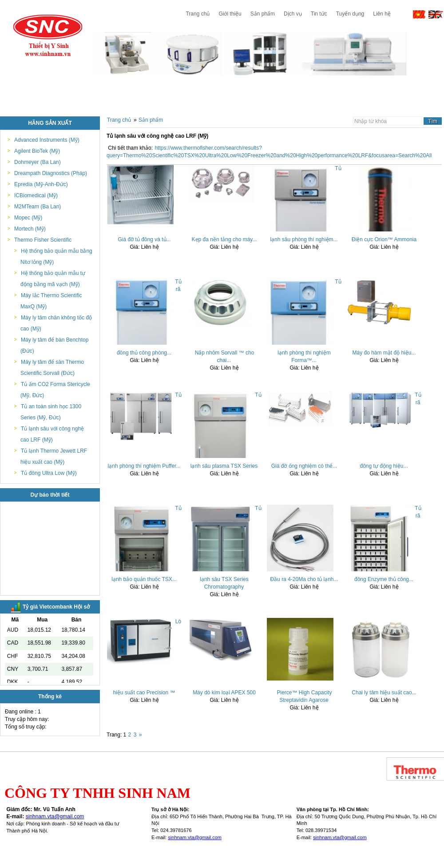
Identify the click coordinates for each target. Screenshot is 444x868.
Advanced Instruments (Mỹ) (47, 140)
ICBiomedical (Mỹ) (36, 195)
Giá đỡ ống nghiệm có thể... (304, 466)
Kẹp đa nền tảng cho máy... (224, 239)
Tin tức (319, 14)
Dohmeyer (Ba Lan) (38, 162)
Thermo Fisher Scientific (43, 240)
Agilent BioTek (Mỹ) (37, 151)
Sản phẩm (263, 14)
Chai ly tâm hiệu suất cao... (384, 693)
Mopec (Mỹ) (28, 218)
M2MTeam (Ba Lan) (38, 207)
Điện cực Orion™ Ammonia (384, 239)
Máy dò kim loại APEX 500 (224, 693)
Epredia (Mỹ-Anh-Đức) (41, 184)
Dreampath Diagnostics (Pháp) (51, 173)
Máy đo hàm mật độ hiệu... (384, 353)
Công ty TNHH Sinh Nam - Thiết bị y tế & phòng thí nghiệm (48, 36)
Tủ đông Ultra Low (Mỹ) (49, 473)
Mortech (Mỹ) (30, 229)
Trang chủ (198, 14)
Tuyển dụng (350, 14)
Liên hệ (382, 14)
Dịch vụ (293, 14)
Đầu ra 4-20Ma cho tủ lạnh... (304, 579)
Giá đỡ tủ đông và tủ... (144, 239)
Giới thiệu (230, 14)
